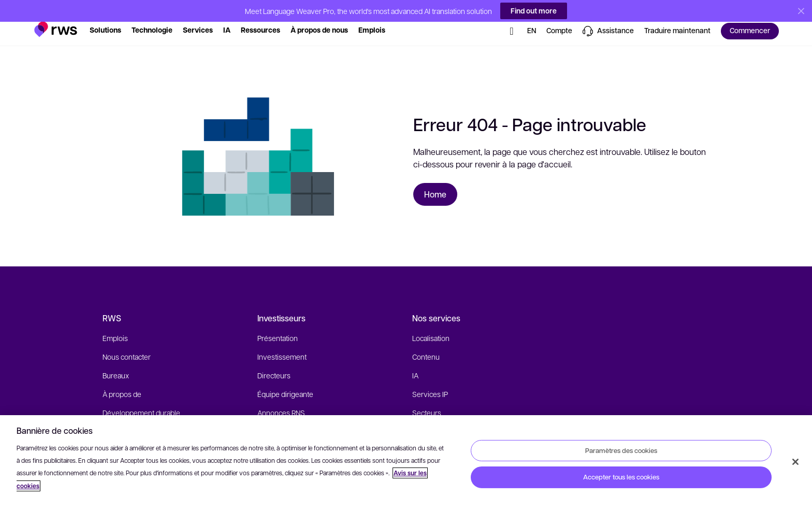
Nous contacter (127, 345)
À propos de (122, 382)
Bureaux (116, 363)
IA (415, 363)
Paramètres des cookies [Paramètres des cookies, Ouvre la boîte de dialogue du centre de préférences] (621, 450)
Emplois (115, 326)
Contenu (426, 345)
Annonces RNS (281, 401)
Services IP (430, 382)
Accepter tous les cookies (621, 477)
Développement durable (141, 401)
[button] (56, 13)
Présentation (278, 326)
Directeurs (274, 363)
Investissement (282, 345)
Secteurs (427, 401)
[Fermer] (795, 462)
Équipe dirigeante (285, 382)
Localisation (431, 326)
